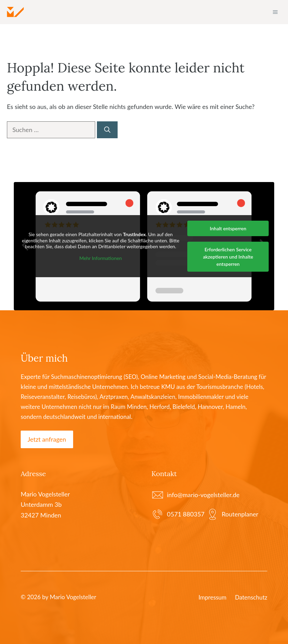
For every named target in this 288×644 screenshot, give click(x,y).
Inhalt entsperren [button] (228, 228)
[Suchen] (107, 130)
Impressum (212, 597)
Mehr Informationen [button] (101, 258)
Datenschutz (251, 597)
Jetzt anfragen (47, 439)
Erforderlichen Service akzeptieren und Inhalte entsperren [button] (228, 257)
